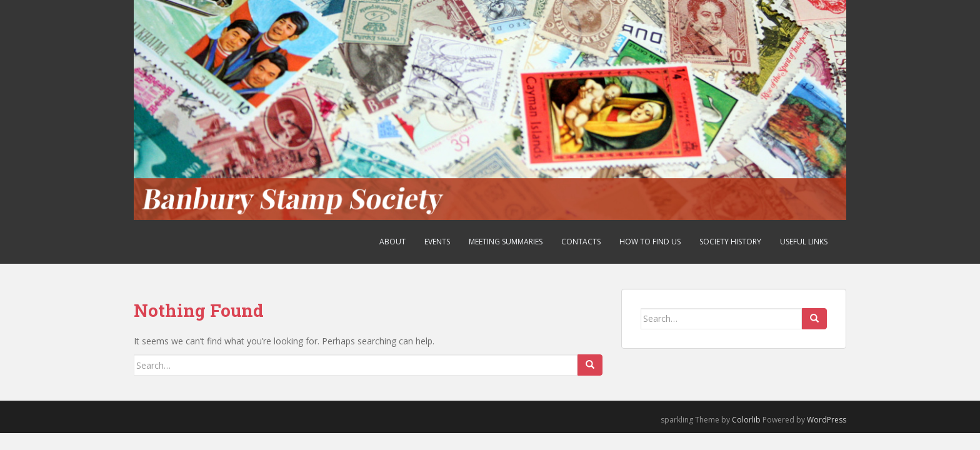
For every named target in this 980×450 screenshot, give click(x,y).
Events (437, 242)
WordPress (827, 420)
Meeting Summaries (506, 242)
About (392, 242)
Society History (730, 242)
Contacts (581, 242)
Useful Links (804, 242)
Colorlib (746, 420)
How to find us (650, 242)
